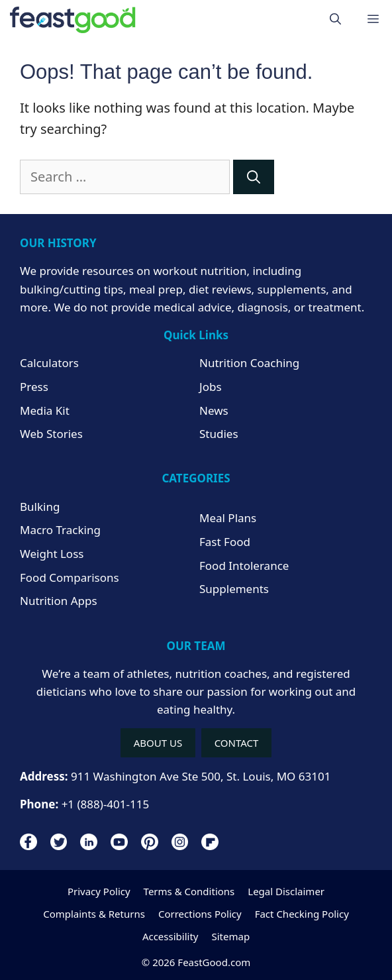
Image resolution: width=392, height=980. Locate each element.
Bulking (40, 507)
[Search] (254, 177)
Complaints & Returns (94, 914)
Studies (219, 434)
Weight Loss (52, 554)
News (214, 410)
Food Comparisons (70, 577)
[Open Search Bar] (335, 20)
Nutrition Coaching (249, 363)
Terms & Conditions (189, 891)
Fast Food (225, 542)
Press (34, 387)
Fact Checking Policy (302, 914)
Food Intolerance (244, 566)
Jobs (211, 387)
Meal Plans (228, 518)
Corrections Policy (200, 914)
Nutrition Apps (59, 601)
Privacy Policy (99, 891)
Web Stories (51, 434)
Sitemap (230, 936)
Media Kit (45, 410)
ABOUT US (158, 743)
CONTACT (237, 743)
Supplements (234, 589)
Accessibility (171, 936)
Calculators (49, 363)
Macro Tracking (60, 530)
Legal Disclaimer (286, 891)
